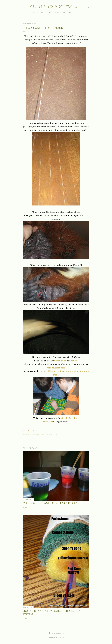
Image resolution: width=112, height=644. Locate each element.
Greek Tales (60, 361)
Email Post (32, 431)
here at (56, 368)
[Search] (88, 6)
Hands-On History (52, 434)
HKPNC (62, 637)
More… (69, 12)
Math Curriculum (56, 12)
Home (32, 12)
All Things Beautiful (53, 7)
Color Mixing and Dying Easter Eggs (50, 503)
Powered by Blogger (56, 633)
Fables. (74, 361)
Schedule (41, 12)
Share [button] (25, 431)
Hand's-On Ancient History (37, 434)
